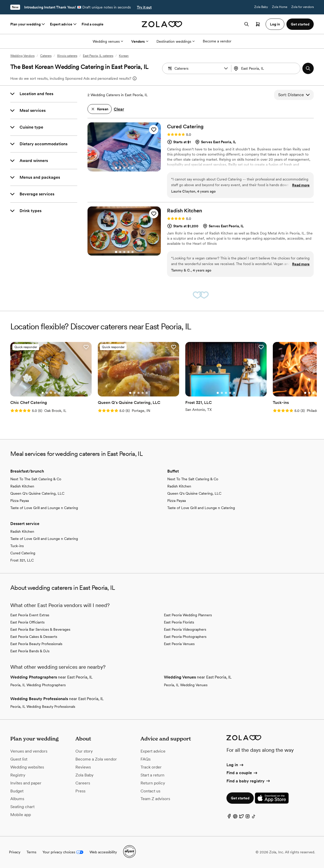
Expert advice (64, 24)
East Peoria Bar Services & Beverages (40, 629)
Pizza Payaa (20, 501)
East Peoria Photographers (185, 637)
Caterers (46, 56)
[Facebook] (229, 817)
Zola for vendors (303, 7)
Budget (17, 791)
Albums (17, 799)
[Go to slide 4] (128, 168)
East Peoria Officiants (27, 622)
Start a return (152, 775)
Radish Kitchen (22, 486)
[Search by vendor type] (197, 68)
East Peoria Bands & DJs (30, 651)
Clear (119, 109)
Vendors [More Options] (140, 41)
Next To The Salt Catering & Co (36, 479)
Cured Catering (23, 553)
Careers (83, 783)
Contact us (150, 791)
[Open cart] (258, 24)
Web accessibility (103, 852)
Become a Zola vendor (96, 759)
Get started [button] (300, 24)
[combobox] (266, 68)
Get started (240, 798)
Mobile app (21, 815)
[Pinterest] (235, 817)
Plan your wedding (28, 24)
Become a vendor (217, 41)
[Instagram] (248, 817)
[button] (226, 68)
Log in (235, 765)
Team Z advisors (155, 799)
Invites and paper (26, 783)
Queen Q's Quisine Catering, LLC (37, 493)
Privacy (15, 852)
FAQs (146, 759)
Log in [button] (275, 24)
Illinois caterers (67, 56)
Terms (31, 852)
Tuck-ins (17, 546)
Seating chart (22, 807)
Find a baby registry (249, 781)
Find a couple (93, 24)
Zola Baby (261, 7)
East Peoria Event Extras (30, 615)
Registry (18, 775)
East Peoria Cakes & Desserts (34, 637)
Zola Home (280, 7)
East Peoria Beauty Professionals (36, 644)
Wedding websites (27, 767)
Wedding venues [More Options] (108, 41)
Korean (124, 56)
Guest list (19, 759)
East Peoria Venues (179, 644)
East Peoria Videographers (185, 629)
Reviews (83, 767)
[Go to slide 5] (133, 168)
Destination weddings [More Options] (176, 41)
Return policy (153, 783)
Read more (301, 185)
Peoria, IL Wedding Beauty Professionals (43, 707)
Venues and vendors (29, 751)
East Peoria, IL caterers (98, 56)
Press (80, 791)
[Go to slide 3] (124, 168)
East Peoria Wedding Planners (188, 615)
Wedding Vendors (22, 56)
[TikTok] (254, 817)
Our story (84, 751)
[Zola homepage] (162, 24)
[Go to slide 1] (116, 168)
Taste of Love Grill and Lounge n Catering (44, 508)
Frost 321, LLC (22, 560)
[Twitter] (241, 817)
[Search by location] (266, 68)
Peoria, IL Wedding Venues (186, 685)
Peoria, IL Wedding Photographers (38, 685)
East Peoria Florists (179, 622)
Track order (151, 767)
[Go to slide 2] (120, 168)
